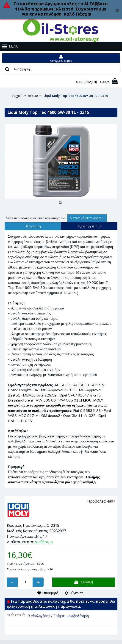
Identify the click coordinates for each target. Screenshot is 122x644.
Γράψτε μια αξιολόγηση (71, 616)
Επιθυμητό (50, 593)
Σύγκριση (76, 593)
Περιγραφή (33, 226)
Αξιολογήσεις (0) (89, 226)
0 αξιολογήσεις (39, 616)
